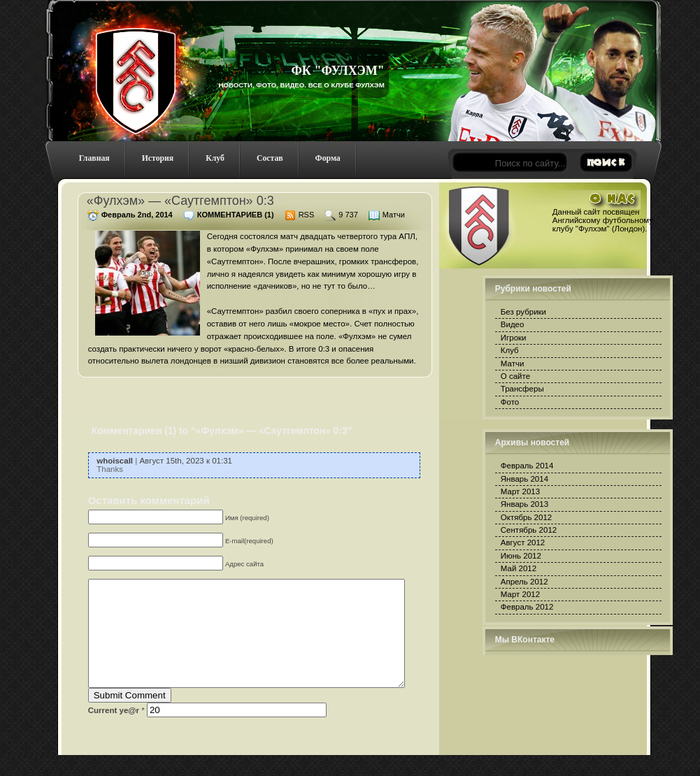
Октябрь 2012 (526, 517)
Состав (270, 158)
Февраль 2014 (527, 466)
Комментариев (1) (236, 215)
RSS (307, 215)
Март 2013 (520, 491)
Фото (510, 402)
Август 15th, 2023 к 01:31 (186, 461)
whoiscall (115, 461)
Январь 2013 (524, 504)
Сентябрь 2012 (529, 530)
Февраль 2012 (527, 607)
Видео (513, 324)
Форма (328, 158)
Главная (94, 158)
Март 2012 (520, 594)
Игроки (514, 338)
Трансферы (522, 389)
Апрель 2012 (524, 582)
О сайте (515, 376)
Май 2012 (519, 568)
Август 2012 (523, 543)
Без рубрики (523, 312)
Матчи (394, 215)
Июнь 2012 (521, 556)
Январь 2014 (524, 479)
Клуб (215, 158)
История (158, 158)
